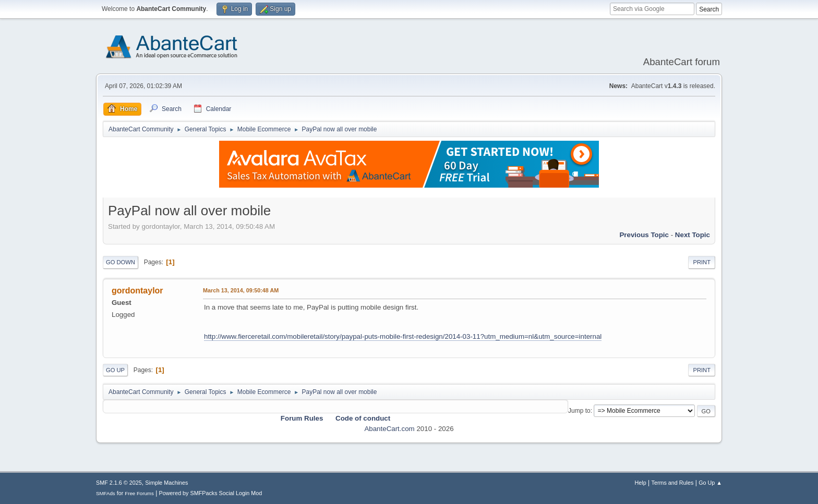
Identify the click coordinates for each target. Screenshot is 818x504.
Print (702, 262)
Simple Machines (166, 483)
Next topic (693, 235)
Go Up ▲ (710, 483)
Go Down (121, 262)
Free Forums (139, 493)
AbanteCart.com (389, 429)
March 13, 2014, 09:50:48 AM (241, 290)
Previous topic (644, 235)
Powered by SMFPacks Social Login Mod (211, 493)
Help (641, 483)
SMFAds (106, 493)
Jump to (579, 411)
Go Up (115, 370)
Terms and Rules (673, 483)
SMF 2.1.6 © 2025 (119, 483)
